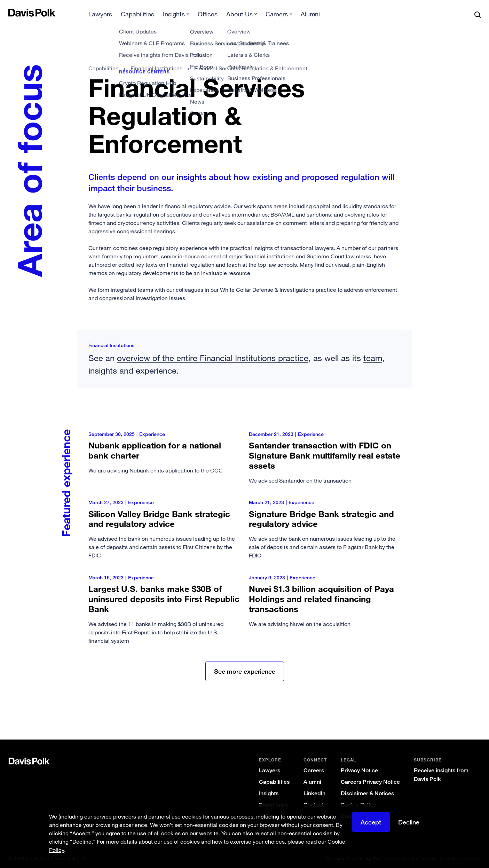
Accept (371, 822)
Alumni (310, 14)
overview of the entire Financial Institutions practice (213, 358)
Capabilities (137, 14)
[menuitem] (100, 16)
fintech (97, 223)
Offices (208, 14)
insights (103, 370)
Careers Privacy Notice (370, 782)
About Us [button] (239, 14)
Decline (409, 822)
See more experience (245, 671)
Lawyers (100, 14)
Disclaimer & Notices (367, 793)
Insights (269, 793)
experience (156, 370)
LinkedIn (314, 793)
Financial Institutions (156, 68)
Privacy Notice (359, 770)
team (373, 358)
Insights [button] (174, 14)
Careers (314, 770)
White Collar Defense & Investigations (267, 290)
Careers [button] (277, 14)
